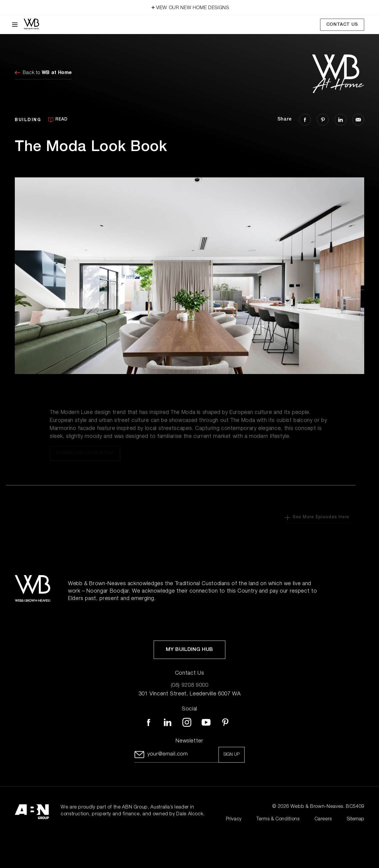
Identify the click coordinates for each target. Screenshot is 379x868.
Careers (323, 819)
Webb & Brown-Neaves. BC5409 (327, 807)
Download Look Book (85, 456)
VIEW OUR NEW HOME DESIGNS (190, 7)
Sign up (232, 755)
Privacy (234, 819)
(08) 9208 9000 (190, 686)
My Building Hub (189, 650)
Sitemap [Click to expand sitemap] (355, 819)
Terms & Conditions (278, 819)
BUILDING (28, 119)
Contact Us (342, 25)
